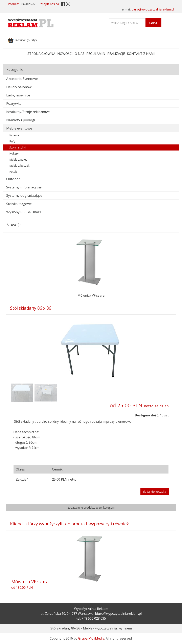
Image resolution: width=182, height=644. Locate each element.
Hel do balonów (19, 87)
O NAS (79, 54)
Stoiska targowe (19, 204)
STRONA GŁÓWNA (41, 54)
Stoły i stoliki (17, 147)
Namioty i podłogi (21, 120)
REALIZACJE (116, 54)
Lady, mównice (18, 95)
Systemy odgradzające (24, 195)
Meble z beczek (19, 166)
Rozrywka (14, 103)
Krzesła (14, 135)
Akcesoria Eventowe (22, 79)
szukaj (153, 22)
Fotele (13, 172)
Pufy (12, 141)
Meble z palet (18, 159)
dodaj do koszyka (155, 492)
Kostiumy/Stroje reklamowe (28, 112)
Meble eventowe (19, 128)
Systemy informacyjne (24, 187)
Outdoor (13, 179)
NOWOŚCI (65, 54)
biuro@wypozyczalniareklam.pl (153, 9)
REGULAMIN (96, 54)
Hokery (14, 153)
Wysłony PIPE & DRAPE (24, 212)
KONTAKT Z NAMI (141, 54)
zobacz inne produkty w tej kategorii (91, 508)
